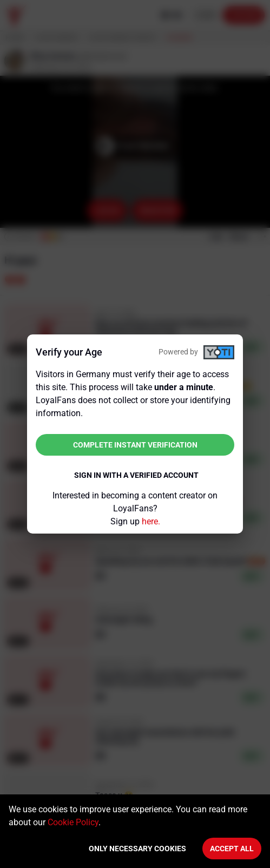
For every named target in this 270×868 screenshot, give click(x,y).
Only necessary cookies (137, 849)
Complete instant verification (135, 445)
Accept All (232, 849)
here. (151, 521)
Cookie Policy (73, 822)
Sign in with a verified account (136, 475)
